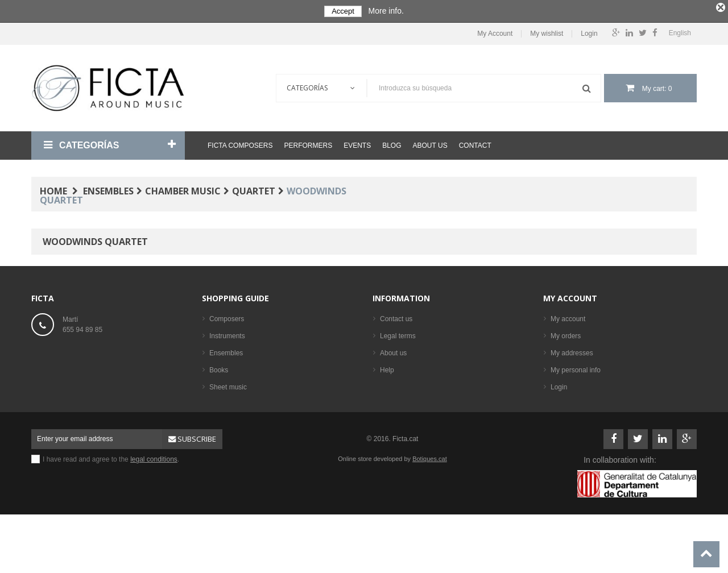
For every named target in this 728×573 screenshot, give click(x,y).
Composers (227, 317)
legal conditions (154, 503)
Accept (343, 11)
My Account (495, 32)
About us (430, 143)
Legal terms (398, 334)
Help (387, 368)
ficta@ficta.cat (84, 352)
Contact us (396, 317)
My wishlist (547, 32)
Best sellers (227, 436)
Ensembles (226, 351)
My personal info (576, 368)
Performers (308, 143)
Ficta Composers (240, 143)
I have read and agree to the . (111, 503)
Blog (392, 143)
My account (570, 296)
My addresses (572, 351)
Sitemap (392, 385)
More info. (386, 11)
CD (214, 402)
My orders (566, 334)
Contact (475, 143)
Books (219, 368)
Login (589, 32)
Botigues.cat (430, 503)
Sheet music (228, 385)
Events (357, 143)
